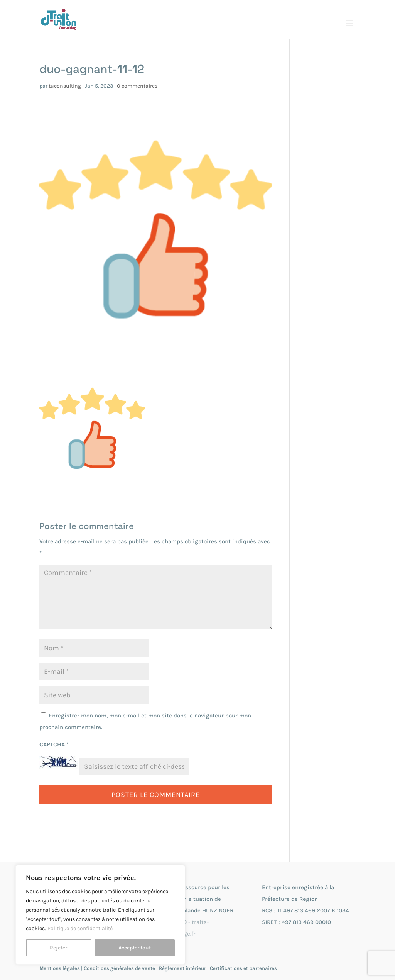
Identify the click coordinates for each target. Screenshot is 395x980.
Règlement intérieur (182, 968)
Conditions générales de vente (119, 968)
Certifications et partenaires (243, 968)
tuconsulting (65, 86)
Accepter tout (135, 948)
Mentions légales (60, 968)
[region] (100, 915)
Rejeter (58, 948)
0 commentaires (137, 86)
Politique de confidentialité (80, 928)
